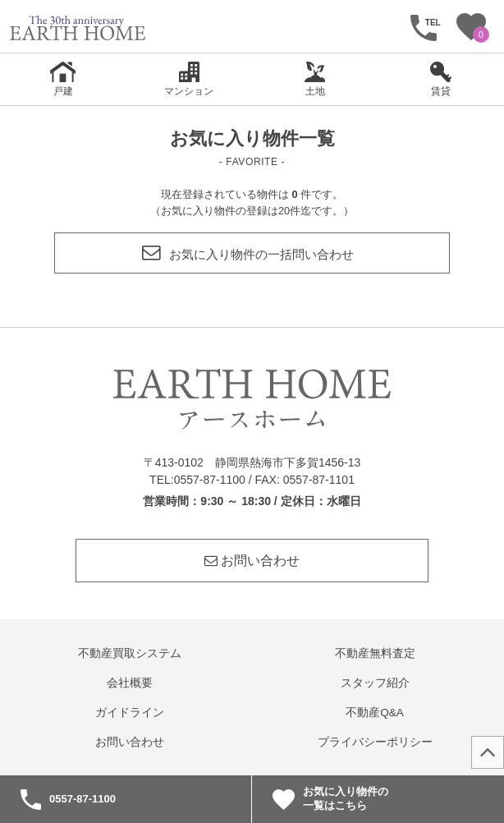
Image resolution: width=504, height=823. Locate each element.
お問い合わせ (252, 561)
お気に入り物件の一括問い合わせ (247, 254)
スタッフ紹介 (375, 683)
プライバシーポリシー (375, 742)
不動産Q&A (375, 713)
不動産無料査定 (375, 653)
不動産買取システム (130, 653)
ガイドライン (130, 713)
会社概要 (130, 683)
